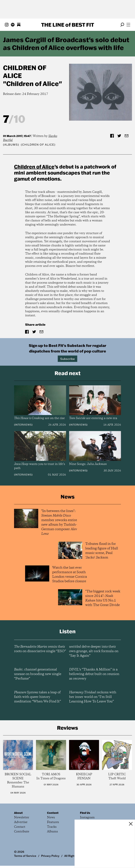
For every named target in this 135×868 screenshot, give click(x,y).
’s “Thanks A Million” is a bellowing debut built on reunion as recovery (94, 674)
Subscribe (67, 359)
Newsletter (22, 818)
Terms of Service (25, 856)
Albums (11, 145)
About (18, 813)
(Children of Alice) (38, 145)
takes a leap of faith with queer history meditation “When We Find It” (37, 697)
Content (53, 813)
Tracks (52, 827)
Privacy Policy (50, 856)
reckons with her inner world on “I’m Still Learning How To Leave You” (93, 697)
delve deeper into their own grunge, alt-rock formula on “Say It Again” (94, 651)
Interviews (23, 425)
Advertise (21, 822)
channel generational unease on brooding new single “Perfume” (38, 674)
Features (53, 822)
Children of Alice (25, 72)
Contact (20, 827)
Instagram (87, 818)
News (51, 818)
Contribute (22, 832)
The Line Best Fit (68, 25)
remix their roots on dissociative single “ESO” (40, 649)
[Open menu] (128, 25)
